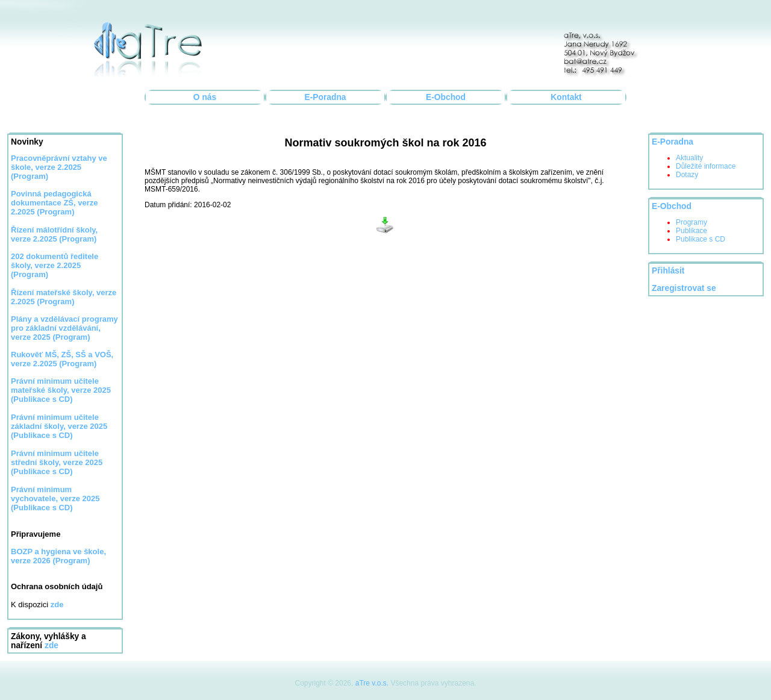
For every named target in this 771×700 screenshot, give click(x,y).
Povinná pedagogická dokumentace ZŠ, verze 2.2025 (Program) (55, 203)
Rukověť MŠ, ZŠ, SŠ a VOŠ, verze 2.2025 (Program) (62, 359)
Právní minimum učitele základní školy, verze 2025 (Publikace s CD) (59, 426)
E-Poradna (326, 97)
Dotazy (687, 175)
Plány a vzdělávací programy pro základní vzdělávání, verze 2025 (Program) (64, 328)
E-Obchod (446, 97)
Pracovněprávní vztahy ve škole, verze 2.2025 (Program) (59, 167)
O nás (205, 97)
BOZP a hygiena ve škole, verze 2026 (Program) (58, 556)
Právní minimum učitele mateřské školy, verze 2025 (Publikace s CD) (61, 390)
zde (52, 645)
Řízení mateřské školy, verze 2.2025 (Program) (64, 297)
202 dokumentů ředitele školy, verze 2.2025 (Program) (55, 265)
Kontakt (566, 97)
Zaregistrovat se (684, 288)
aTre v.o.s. (372, 683)
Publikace (691, 231)
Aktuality (689, 158)
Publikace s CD (701, 239)
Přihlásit (668, 271)
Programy (691, 222)
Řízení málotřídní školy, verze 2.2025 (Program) (54, 234)
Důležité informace (706, 166)
